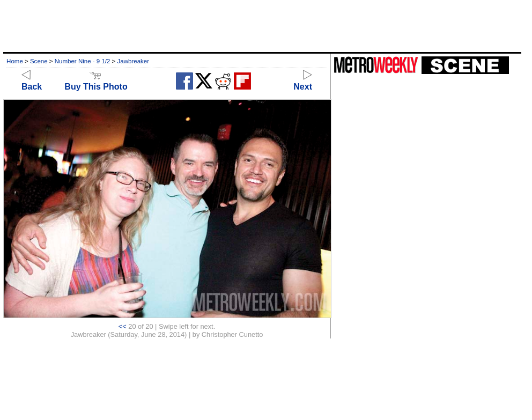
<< (123, 326)
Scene (39, 61)
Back (32, 82)
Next (303, 82)
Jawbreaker (134, 61)
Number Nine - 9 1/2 (83, 61)
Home (15, 61)
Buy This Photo (96, 82)
